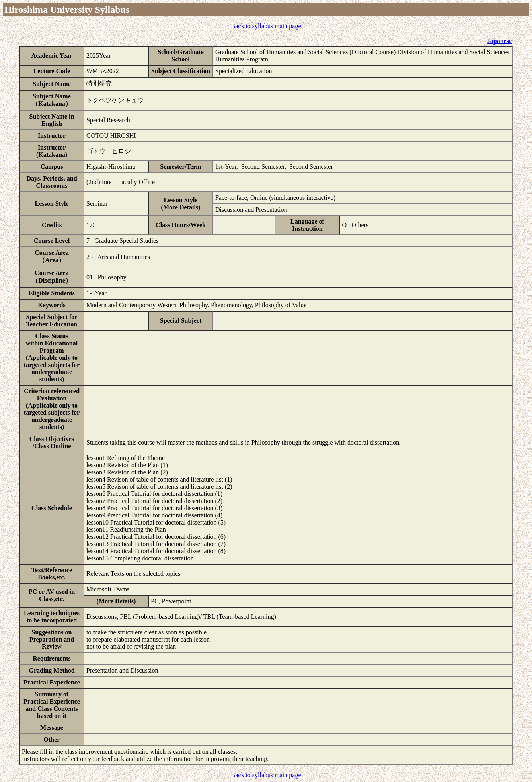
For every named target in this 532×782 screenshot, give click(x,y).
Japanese (499, 41)
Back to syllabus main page (266, 26)
